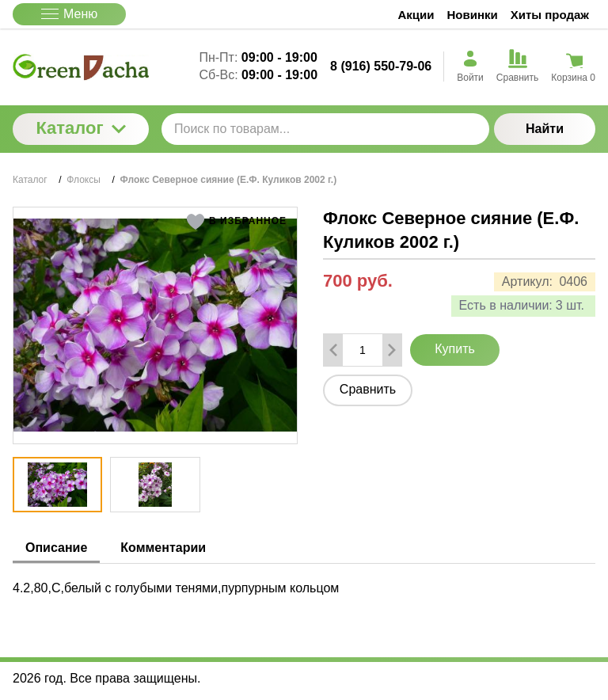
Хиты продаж (550, 15)
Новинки (473, 15)
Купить (455, 349)
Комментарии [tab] (163, 548)
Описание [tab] (56, 548)
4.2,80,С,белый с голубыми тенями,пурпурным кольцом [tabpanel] (176, 588)
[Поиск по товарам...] (325, 129)
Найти (545, 129)
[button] (236, 222)
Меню (69, 14)
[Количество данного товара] (363, 350)
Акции (416, 15)
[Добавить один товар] (392, 350)
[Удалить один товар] (333, 350)
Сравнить (368, 389)
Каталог (80, 128)
